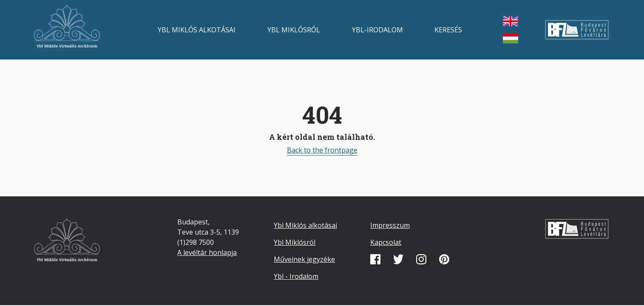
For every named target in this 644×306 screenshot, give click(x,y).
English (511, 21)
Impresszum (390, 225)
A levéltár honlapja (207, 252)
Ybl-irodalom (377, 30)
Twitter (398, 259)
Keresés (448, 30)
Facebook (375, 259)
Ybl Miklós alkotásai (197, 30)
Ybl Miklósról (294, 30)
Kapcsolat (386, 242)
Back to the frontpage (322, 150)
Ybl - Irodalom (296, 276)
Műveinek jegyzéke (304, 259)
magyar (511, 38)
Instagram (421, 259)
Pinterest (444, 259)
